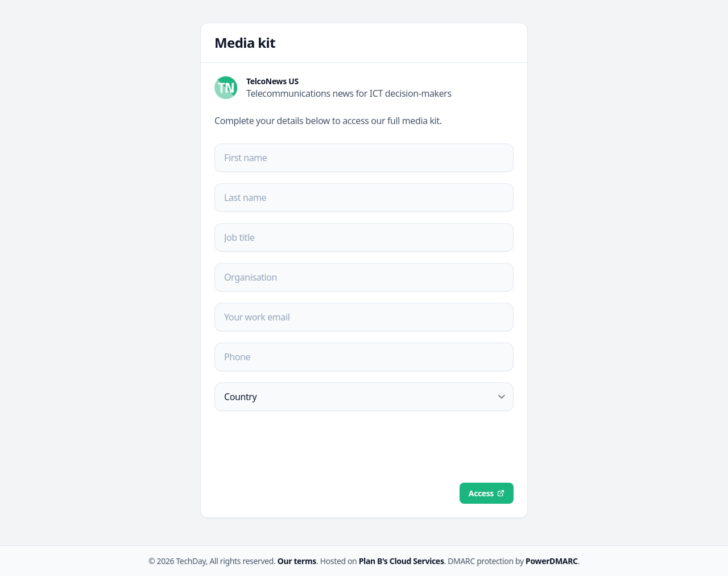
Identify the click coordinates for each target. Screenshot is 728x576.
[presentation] (301, 447)
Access (481, 493)
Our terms (297, 561)
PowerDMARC (552, 561)
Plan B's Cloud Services (402, 561)
